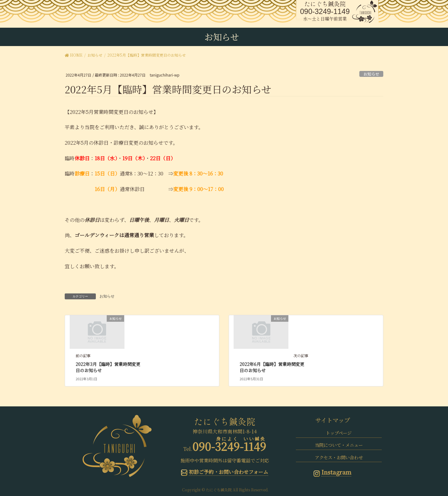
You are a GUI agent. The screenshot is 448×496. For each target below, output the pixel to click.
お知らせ (371, 74)
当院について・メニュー (339, 445)
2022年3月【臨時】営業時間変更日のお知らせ (108, 367)
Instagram (336, 472)
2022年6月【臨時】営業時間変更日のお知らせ (272, 367)
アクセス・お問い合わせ (339, 457)
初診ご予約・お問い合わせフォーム (229, 472)
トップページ (339, 433)
